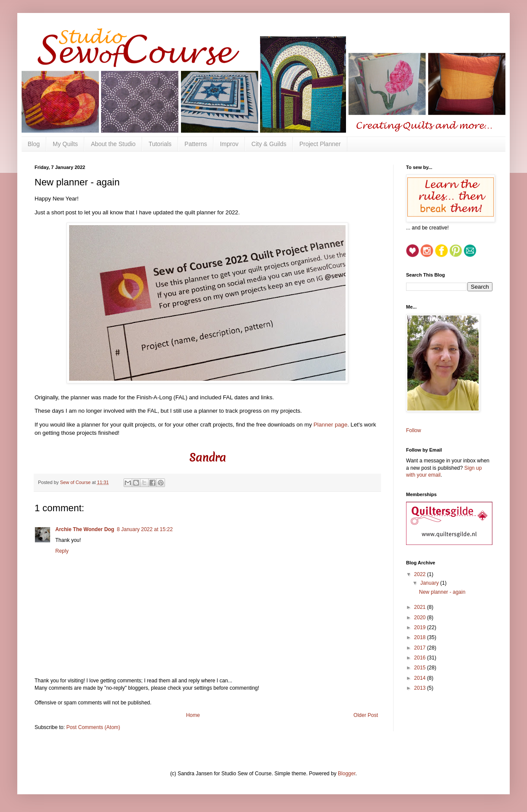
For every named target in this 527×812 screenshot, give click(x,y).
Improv (229, 144)
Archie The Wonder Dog (85, 529)
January (430, 583)
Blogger (347, 774)
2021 (421, 607)
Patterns (196, 144)
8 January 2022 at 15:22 (144, 529)
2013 (421, 688)
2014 (421, 678)
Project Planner (320, 144)
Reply (62, 551)
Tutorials (160, 144)
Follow (414, 430)
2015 (421, 668)
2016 (421, 658)
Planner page (330, 425)
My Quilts (65, 144)
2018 (421, 637)
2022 (421, 574)
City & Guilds (269, 144)
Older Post (366, 715)
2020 (421, 618)
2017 (421, 648)
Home (193, 715)
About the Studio (113, 144)
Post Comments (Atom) (93, 727)
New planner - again (442, 592)
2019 (421, 627)
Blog (34, 144)
